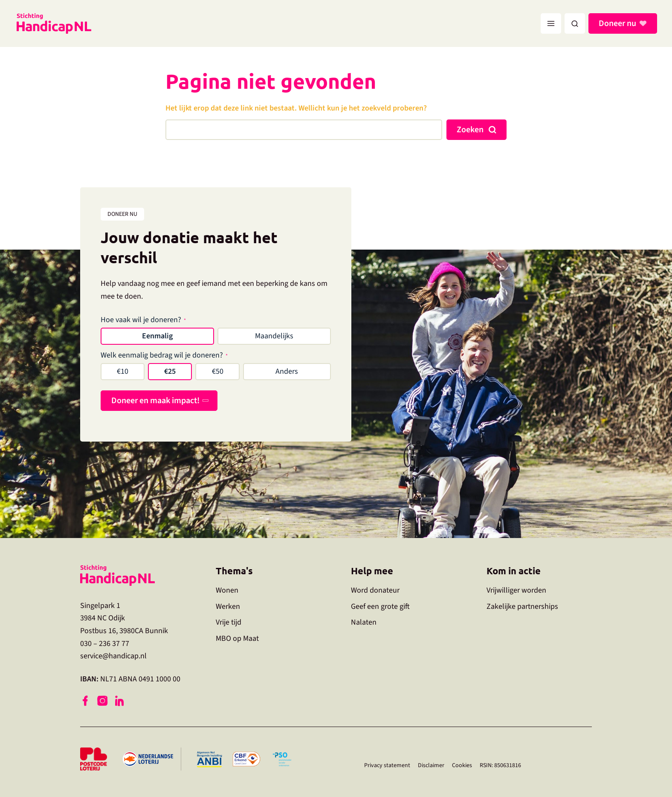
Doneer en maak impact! (155, 401)
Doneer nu (619, 23)
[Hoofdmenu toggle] (551, 23)
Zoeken (470, 130)
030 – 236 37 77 (105, 644)
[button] (575, 23)
